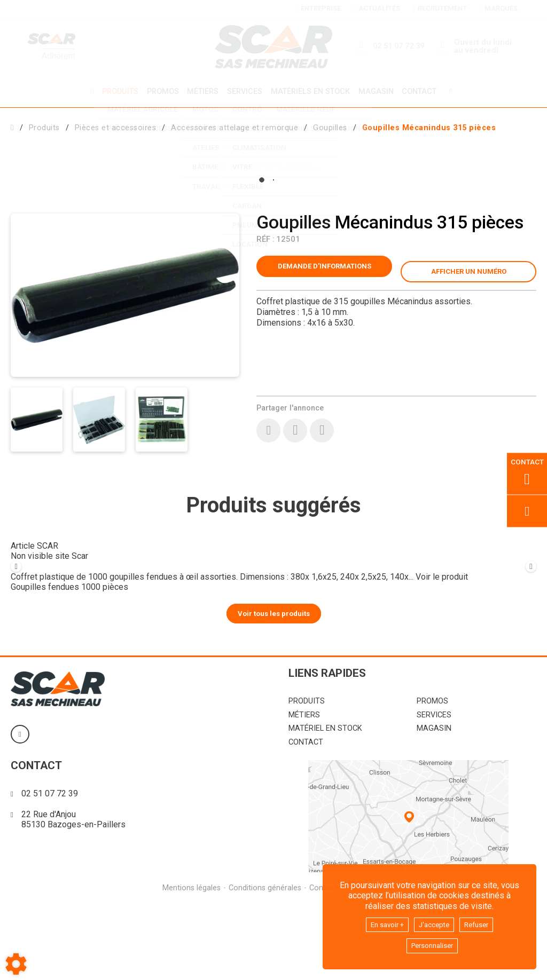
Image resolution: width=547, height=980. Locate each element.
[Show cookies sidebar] (16, 964)
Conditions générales (264, 963)
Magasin (380, 91)
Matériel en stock (325, 804)
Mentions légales (190, 963)
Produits (115, 91)
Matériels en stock (312, 91)
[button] (429, 126)
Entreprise (318, 8)
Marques (498, 8)
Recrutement (439, 8)
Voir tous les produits (274, 689)
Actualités (376, 8)
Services (245, 91)
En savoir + (382, 922)
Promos (159, 91)
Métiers (201, 91)
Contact (425, 91)
